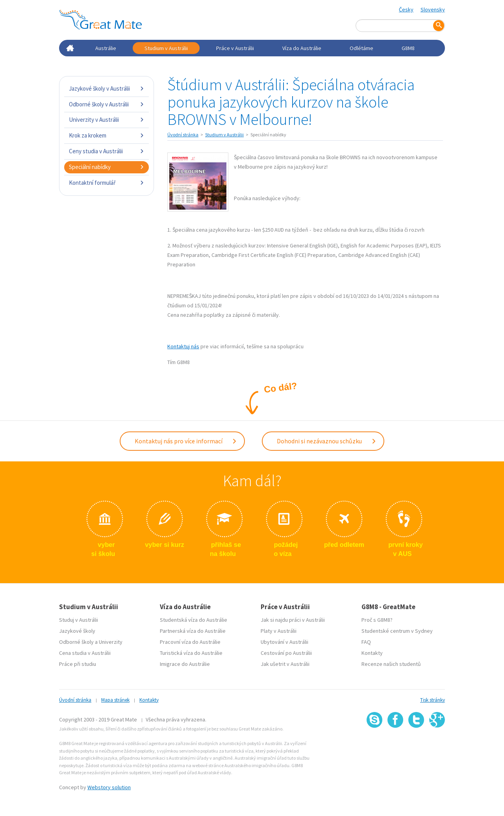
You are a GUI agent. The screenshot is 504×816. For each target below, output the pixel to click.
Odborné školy (76, 640)
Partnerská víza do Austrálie (193, 629)
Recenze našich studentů (391, 662)
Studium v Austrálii (166, 48)
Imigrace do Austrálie (185, 662)
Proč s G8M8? (377, 618)
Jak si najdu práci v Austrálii (293, 618)
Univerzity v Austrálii (107, 120)
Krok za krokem (107, 135)
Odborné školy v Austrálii (107, 104)
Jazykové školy (77, 629)
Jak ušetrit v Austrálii (285, 662)
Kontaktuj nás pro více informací (186, 440)
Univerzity (111, 640)
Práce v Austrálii (235, 48)
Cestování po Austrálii (286, 651)
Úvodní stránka (183, 135)
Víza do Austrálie (302, 48)
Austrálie (106, 48)
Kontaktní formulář (107, 183)
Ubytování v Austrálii (284, 640)
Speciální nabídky (107, 167)
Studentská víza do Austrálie (194, 618)
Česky (406, 9)
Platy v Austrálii (279, 629)
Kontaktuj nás (183, 346)
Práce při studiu (78, 662)
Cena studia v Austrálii (85, 651)
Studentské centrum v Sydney (397, 629)
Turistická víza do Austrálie (191, 651)
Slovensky (433, 9)
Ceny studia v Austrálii (107, 151)
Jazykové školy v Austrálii (107, 88)
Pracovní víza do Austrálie (190, 640)
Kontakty (372, 651)
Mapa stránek (115, 698)
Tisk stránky (433, 698)
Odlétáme (361, 48)
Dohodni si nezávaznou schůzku (327, 440)
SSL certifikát (416, 744)
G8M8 (408, 48)
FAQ (366, 640)
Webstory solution (109, 786)
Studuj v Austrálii (79, 618)
